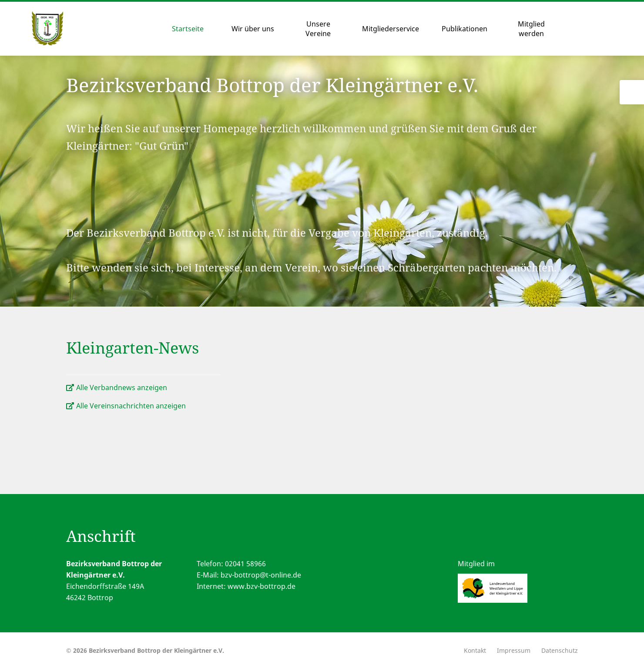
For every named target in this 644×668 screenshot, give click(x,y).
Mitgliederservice (391, 29)
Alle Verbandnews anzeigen (122, 387)
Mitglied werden (531, 29)
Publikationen (465, 29)
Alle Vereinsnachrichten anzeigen (131, 406)
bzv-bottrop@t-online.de (261, 575)
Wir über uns (253, 29)
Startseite (188, 29)
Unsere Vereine (318, 29)
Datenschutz (560, 650)
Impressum (514, 650)
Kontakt (475, 650)
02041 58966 (245, 564)
